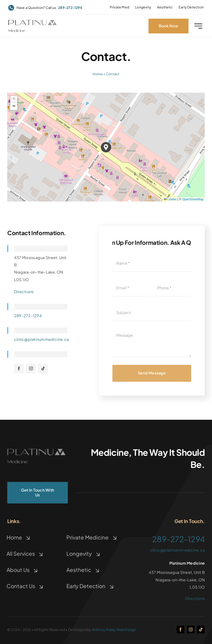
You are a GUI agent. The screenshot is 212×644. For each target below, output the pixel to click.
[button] (106, 147)
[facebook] (19, 368)
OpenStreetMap (193, 199)
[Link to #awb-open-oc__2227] (198, 27)
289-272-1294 (70, 7)
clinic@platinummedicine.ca (41, 339)
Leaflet (170, 199)
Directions (24, 292)
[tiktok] (43, 368)
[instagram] (31, 368)
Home (98, 74)
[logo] (32, 23)
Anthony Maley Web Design (114, 629)
